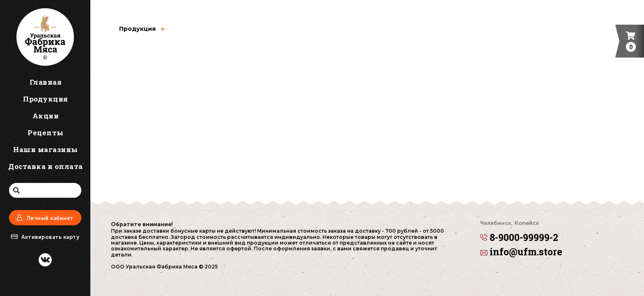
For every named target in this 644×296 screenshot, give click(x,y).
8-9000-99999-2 (519, 232)
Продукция (137, 29)
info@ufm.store (521, 252)
